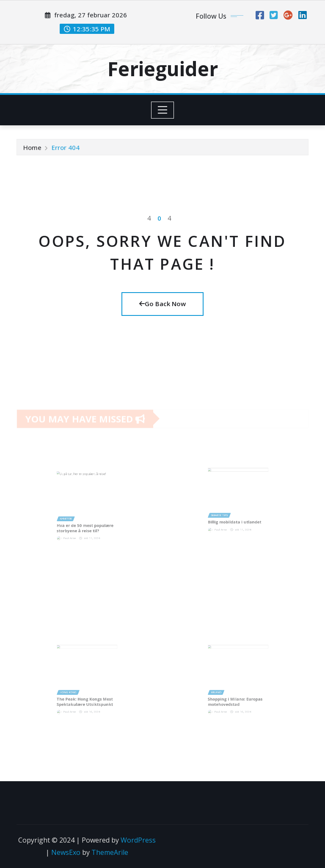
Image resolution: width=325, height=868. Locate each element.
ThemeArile (110, 852)
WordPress (138, 840)
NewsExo (66, 852)
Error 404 (66, 149)
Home (32, 149)
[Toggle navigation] (163, 110)
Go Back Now (162, 304)
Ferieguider (163, 69)
